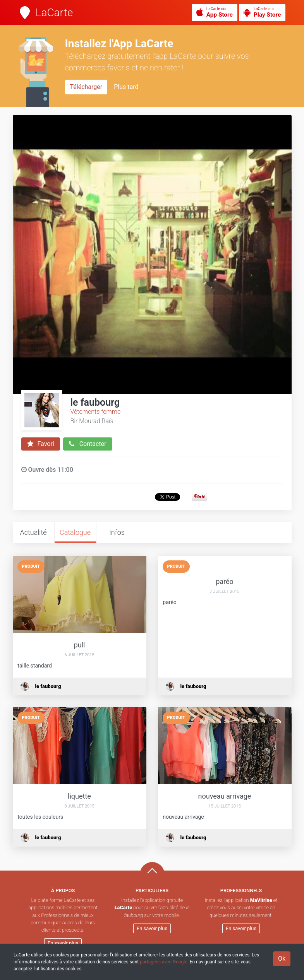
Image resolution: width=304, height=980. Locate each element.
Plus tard (126, 87)
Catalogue (75, 532)
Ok (282, 959)
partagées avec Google (163, 962)
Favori (41, 444)
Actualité (33, 532)
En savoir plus (63, 943)
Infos (117, 532)
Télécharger (86, 87)
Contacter (88, 444)
